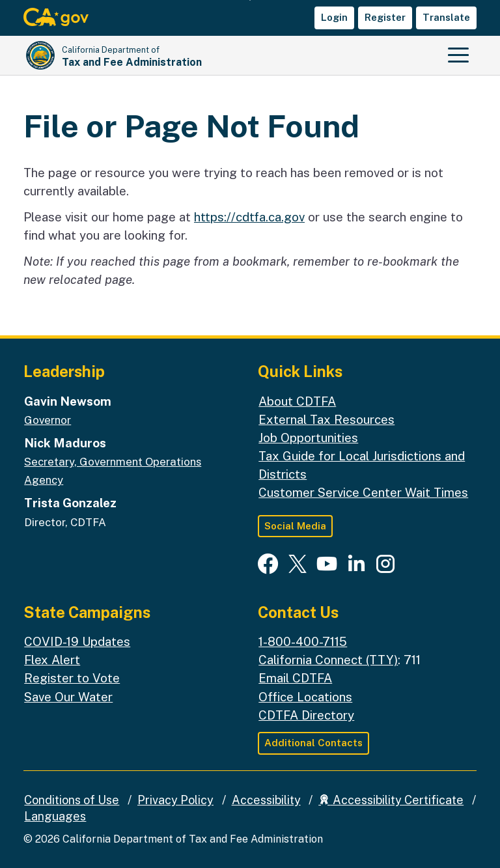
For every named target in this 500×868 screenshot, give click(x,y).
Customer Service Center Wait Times (363, 492)
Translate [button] (446, 17)
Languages (55, 816)
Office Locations (305, 697)
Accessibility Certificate (391, 800)
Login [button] (334, 17)
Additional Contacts (313, 743)
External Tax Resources (326, 419)
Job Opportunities (308, 438)
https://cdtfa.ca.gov (249, 217)
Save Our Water (68, 697)
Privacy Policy (175, 800)
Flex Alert (52, 660)
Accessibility (266, 800)
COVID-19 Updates (77, 641)
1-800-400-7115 (303, 641)
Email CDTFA (295, 678)
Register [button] (385, 17)
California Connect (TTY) (328, 660)
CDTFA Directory (306, 715)
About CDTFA (297, 401)
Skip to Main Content (250, 0)
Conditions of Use (72, 800)
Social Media (295, 526)
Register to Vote (72, 678)
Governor (48, 420)
